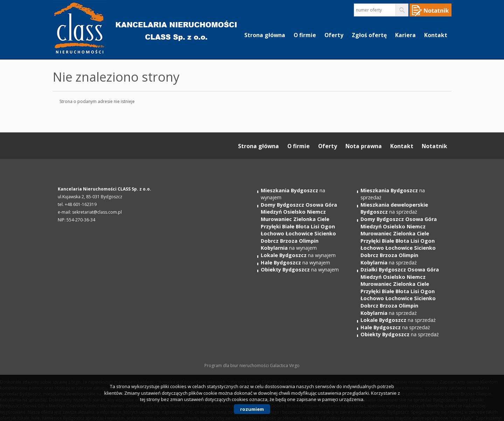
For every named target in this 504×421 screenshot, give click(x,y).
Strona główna (265, 35)
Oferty (334, 35)
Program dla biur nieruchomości (237, 365)
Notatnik (435, 146)
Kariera (405, 35)
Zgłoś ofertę (369, 35)
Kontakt (436, 35)
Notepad (430, 10)
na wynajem (299, 226)
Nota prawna (364, 146)
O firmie (305, 35)
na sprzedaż (394, 208)
